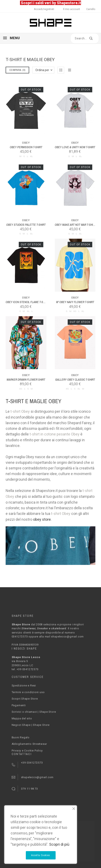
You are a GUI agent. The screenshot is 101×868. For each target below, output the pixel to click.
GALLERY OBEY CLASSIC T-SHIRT (75, 380)
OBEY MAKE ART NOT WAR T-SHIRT (75, 225)
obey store (42, 519)
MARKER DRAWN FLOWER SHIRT (26, 380)
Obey (26, 143)
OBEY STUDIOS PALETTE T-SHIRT (26, 225)
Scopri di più (59, 844)
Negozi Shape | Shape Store (31, 725)
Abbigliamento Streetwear (29, 744)
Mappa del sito (22, 718)
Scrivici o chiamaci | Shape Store (34, 712)
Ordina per (42, 70)
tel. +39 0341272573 (25, 669)
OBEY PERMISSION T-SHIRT (26, 147)
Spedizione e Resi (24, 685)
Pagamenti (19, 705)
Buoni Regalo (21, 737)
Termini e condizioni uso (28, 692)
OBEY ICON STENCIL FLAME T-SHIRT (27, 302)
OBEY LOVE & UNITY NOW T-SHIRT (75, 147)
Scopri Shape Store (25, 699)
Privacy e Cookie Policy (27, 751)
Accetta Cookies (41, 855)
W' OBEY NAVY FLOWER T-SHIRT (75, 302)
